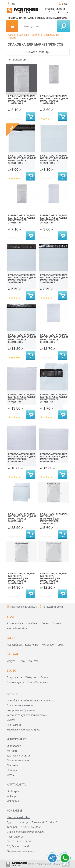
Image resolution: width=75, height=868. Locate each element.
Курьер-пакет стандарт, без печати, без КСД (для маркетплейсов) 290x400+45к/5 (54, 279)
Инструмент (14, 725)
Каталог (35, 35)
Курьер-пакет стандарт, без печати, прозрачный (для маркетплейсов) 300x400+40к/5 (22, 578)
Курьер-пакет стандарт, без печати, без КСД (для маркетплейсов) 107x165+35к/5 (54, 398)
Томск (60, 645)
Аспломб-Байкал (17, 35)
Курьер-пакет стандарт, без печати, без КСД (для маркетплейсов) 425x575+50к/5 (22, 458)
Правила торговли (18, 760)
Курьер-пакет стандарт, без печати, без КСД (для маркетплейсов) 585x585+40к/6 (22, 518)
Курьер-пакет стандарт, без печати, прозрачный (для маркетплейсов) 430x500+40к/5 (54, 578)
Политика (13, 765)
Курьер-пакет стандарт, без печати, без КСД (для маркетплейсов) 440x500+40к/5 (54, 458)
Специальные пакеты (20, 705)
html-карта (13, 791)
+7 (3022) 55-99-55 (55, 9)
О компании (15, 18)
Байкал (12, 654)
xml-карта (13, 796)
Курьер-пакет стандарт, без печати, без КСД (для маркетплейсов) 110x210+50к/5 (22, 100)
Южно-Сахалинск (37, 682)
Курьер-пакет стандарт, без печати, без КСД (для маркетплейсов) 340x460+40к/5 (22, 339)
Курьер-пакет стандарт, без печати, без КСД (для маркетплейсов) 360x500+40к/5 (54, 339)
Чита (22, 661)
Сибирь (13, 638)
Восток (12, 671)
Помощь (40, 18)
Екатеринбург (15, 623)
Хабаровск (31, 677)
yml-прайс (13, 801)
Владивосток (15, 677)
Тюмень (57, 623)
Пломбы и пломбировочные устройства (31, 701)
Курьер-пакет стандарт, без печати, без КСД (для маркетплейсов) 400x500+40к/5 (22, 398)
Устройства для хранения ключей (27, 715)
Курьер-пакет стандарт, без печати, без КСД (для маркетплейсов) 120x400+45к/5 (54, 100)
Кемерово (48, 645)
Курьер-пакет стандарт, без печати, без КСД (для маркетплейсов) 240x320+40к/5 (22, 279)
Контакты (29, 18)
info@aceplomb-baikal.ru (24, 607)
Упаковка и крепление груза (24, 730)
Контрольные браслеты (21, 710)
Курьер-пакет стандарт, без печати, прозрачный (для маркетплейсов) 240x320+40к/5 (54, 519)
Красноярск (32, 645)
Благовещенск (15, 682)
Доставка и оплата (56, 18)
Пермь (45, 623)
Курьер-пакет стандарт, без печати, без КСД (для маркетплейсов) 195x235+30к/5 (54, 219)
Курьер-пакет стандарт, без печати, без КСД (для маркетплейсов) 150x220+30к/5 (22, 159)
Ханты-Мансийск (17, 628)
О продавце (14, 746)
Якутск (44, 677)
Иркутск (11, 661)
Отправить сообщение (20, 851)
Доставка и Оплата (18, 756)
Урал (10, 617)
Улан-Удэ (33, 661)
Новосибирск (15, 645)
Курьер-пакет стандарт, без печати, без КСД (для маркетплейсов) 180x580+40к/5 (22, 219)
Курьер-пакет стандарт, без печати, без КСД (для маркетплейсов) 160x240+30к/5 (54, 159)
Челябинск (32, 623)
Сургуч (11, 720)
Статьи (11, 775)
